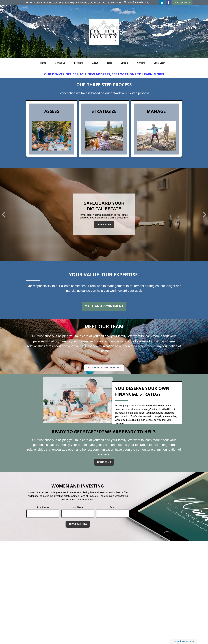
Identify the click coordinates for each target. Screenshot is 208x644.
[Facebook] (168, 3)
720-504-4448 (112, 3)
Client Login (183, 3)
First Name (43, 507)
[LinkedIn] (162, 3)
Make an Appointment (104, 306)
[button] (43, 63)
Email (113, 507)
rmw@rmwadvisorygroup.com (138, 2)
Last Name (78, 507)
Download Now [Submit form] (78, 524)
